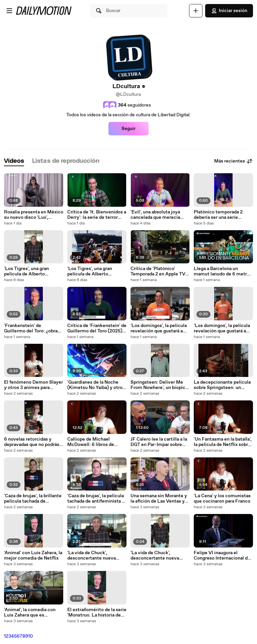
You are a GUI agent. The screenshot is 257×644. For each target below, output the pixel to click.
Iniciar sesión (229, 11)
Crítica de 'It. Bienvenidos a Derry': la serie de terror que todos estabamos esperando (97, 215)
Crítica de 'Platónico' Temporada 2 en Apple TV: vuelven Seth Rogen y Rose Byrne (159, 271)
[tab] (14, 161)
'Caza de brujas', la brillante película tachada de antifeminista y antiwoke (33, 499)
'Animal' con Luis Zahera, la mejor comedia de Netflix (33, 556)
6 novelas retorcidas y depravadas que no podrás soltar (32, 442)
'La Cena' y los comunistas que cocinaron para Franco (222, 499)
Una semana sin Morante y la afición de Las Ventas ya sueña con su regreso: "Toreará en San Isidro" (159, 499)
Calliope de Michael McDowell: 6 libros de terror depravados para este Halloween (97, 442)
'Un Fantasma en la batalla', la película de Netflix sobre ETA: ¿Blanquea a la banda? (223, 442)
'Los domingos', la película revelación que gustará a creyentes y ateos (159, 328)
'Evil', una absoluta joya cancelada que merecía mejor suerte (155, 215)
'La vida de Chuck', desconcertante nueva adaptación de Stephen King (92, 556)
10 (30, 636)
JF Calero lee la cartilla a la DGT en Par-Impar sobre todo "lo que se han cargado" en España (159, 442)
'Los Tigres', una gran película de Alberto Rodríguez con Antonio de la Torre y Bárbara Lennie (32, 271)
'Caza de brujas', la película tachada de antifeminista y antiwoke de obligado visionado (96, 499)
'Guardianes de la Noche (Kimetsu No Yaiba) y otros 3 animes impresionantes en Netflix (96, 385)
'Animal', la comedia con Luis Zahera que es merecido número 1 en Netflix (30, 613)
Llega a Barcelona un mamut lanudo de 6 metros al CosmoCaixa (223, 271)
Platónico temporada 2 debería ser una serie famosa (218, 215)
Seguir (128, 129)
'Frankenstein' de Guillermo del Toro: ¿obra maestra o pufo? (31, 328)
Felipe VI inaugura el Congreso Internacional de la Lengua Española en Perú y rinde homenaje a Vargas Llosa (223, 556)
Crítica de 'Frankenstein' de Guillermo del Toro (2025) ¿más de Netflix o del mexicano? (97, 328)
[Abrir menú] (9, 11)
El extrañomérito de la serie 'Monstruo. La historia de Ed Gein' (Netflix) (97, 613)
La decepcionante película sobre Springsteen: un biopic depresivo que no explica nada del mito (222, 385)
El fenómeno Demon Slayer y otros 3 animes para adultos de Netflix (33, 385)
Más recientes (234, 161)
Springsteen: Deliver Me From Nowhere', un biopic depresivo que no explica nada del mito (158, 385)
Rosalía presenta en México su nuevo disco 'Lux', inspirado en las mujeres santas (34, 215)
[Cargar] (196, 11)
